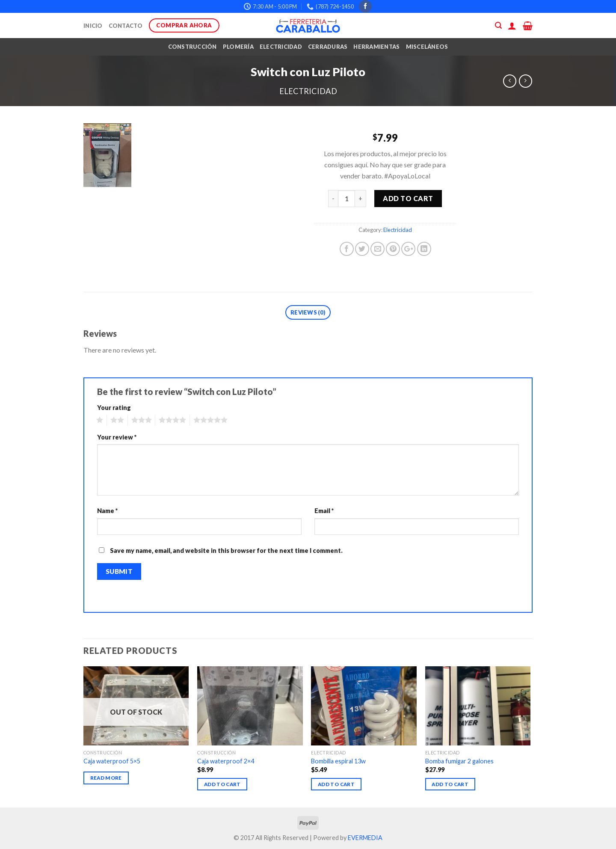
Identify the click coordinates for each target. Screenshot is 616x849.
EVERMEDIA (365, 838)
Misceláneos (427, 47)
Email (324, 511)
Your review (117, 437)
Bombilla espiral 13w (338, 761)
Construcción (192, 47)
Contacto (126, 26)
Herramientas (376, 47)
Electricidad (281, 47)
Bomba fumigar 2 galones (459, 761)
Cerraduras (328, 47)
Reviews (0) (308, 312)
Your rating (114, 408)
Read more (106, 778)
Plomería (238, 47)
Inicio (93, 26)
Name (107, 511)
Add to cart (408, 198)
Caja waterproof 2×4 (226, 761)
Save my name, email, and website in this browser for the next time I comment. (226, 551)
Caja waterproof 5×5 (112, 761)
